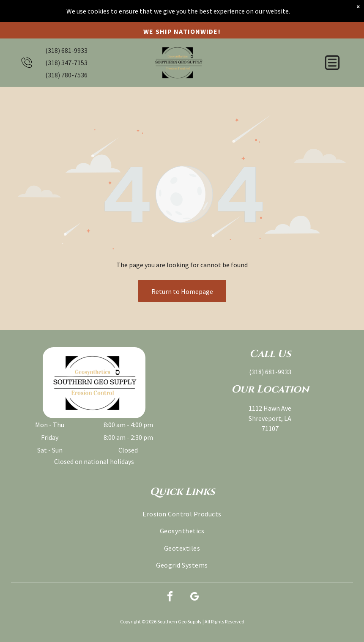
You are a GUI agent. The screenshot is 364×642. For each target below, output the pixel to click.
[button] (332, 56)
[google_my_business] (194, 598)
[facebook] (170, 598)
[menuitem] (182, 514)
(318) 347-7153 (66, 56)
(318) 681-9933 (66, 44)
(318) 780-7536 (66, 69)
